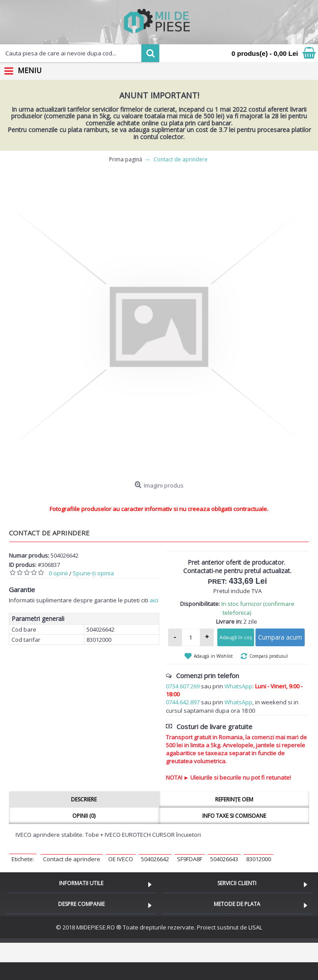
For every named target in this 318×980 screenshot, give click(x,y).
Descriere (84, 799)
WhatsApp (238, 686)
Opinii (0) (84, 816)
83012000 (259, 859)
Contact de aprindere (72, 859)
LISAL (255, 927)
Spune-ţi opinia (93, 573)
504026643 (224, 859)
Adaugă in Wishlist (213, 656)
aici (154, 600)
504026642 (155, 859)
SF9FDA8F (190, 859)
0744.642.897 (183, 702)
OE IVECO (121, 859)
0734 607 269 (183, 686)
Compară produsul (269, 656)
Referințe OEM (234, 799)
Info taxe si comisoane (234, 816)
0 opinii (58, 573)
